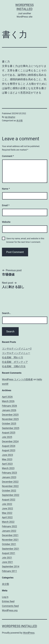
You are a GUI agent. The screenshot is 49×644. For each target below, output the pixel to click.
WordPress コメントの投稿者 (17, 379)
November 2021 (10, 540)
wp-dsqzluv (10, 117)
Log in (5, 597)
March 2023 (8, 468)
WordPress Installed (20, 626)
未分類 (19, 121)
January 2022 (9, 531)
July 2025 (7, 437)
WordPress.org (10, 610)
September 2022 (11, 495)
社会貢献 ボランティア (15, 362)
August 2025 (9, 433)
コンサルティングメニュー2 (17, 349)
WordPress (29, 633)
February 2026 (9, 406)
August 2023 (9, 450)
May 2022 (7, 513)
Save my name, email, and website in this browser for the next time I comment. (25, 240)
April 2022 (7, 517)
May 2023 (7, 459)
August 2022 (9, 500)
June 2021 (7, 562)
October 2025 (9, 424)
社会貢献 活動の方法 (14, 366)
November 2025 (10, 419)
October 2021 (9, 544)
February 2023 (9, 473)
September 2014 (11, 566)
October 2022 (9, 491)
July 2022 (7, 504)
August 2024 (9, 446)
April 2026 (7, 397)
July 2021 (7, 558)
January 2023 (9, 477)
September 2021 (11, 549)
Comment (8, 156)
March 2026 (8, 401)
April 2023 (7, 464)
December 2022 (10, 482)
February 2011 (9, 571)
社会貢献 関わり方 (13, 357)
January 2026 (9, 410)
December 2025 (10, 415)
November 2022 (10, 486)
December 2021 (10, 535)
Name (6, 189)
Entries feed (8, 601)
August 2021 (9, 553)
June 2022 (7, 508)
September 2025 (11, 428)
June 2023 (7, 455)
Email (6, 205)
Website (6, 222)
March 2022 (8, 522)
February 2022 (9, 526)
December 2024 (10, 441)
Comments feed (10, 606)
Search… (6, 313)
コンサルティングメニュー (16, 353)
